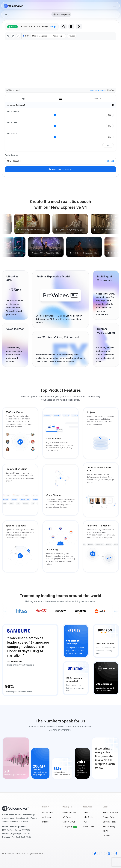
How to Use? (88, 826)
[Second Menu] (6, 14)
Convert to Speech (60, 169)
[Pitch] (55, 137)
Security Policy (110, 822)
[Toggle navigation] (114, 6)
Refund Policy (109, 826)
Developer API (69, 812)
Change (52, 27)
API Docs (67, 817)
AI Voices (47, 817)
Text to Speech (61, 14)
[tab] (24, 99)
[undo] (8, 36)
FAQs (85, 822)
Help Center (88, 817)
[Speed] (55, 126)
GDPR (105, 831)
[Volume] (55, 115)
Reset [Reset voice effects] (108, 145)
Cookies (107, 836)
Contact (86, 812)
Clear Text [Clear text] (111, 90)
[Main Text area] (60, 64)
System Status (69, 822)
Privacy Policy (109, 817)
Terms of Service (111, 812)
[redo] (13, 36)
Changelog (70, 826)
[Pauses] (72, 36)
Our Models (48, 812)
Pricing (45, 822)
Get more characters (98, 90)
